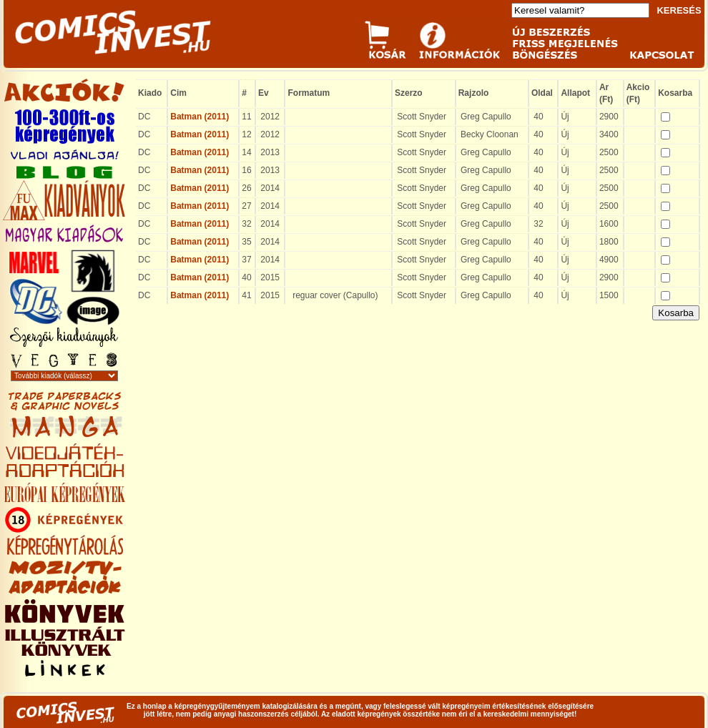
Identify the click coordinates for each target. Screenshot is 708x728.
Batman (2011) (200, 117)
